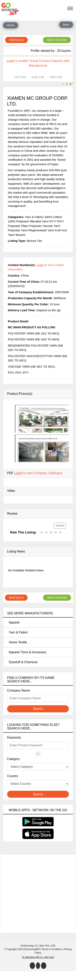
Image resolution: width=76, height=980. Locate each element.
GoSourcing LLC (29, 946)
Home (11, 25)
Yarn (50, 230)
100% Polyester (18, 221)
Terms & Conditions (52, 949)
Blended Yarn (39, 221)
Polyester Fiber (18, 226)
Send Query (16, 40)
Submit (60, 526)
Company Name (19, 690)
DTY (52, 221)
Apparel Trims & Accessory (27, 652)
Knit (57, 230)
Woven (20, 235)
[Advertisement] (39, 894)
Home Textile (17, 642)
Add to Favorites (57, 40)
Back (66, 25)
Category (13, 759)
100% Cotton (53, 217)
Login (11, 61)
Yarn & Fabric (17, 632)
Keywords (14, 737)
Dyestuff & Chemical (22, 662)
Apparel (13, 622)
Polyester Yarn (17, 230)
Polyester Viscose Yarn (44, 226)
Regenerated (37, 230)
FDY (60, 221)
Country (13, 776)
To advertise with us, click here (38, 957)
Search (38, 709)
